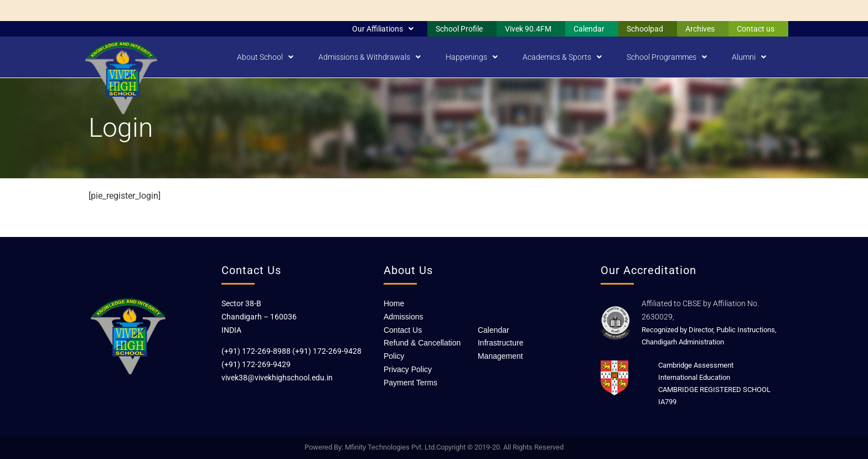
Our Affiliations (383, 29)
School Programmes (667, 57)
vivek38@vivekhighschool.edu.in (277, 378)
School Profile (459, 29)
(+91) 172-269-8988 (256, 351)
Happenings (472, 57)
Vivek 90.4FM (528, 29)
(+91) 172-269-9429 (256, 364)
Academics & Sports (562, 57)
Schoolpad (645, 29)
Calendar (589, 29)
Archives (700, 29)
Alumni (749, 57)
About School (265, 57)
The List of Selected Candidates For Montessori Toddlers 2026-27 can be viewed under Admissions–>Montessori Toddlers (367, 10)
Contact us (756, 29)
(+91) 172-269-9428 (327, 351)
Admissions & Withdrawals (370, 57)
